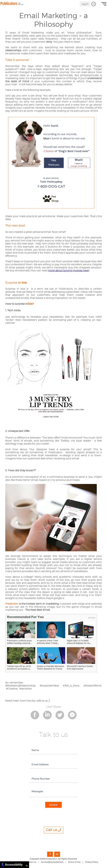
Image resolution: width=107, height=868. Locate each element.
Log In (85, 4)
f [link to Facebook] (50, 854)
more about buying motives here (68, 271)
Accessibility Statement (52, 862)
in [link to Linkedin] (57, 854)
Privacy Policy (92, 862)
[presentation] (54, 814)
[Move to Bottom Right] (27, 866)
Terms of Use (74, 862)
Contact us (31, 862)
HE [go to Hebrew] (94, 4)
